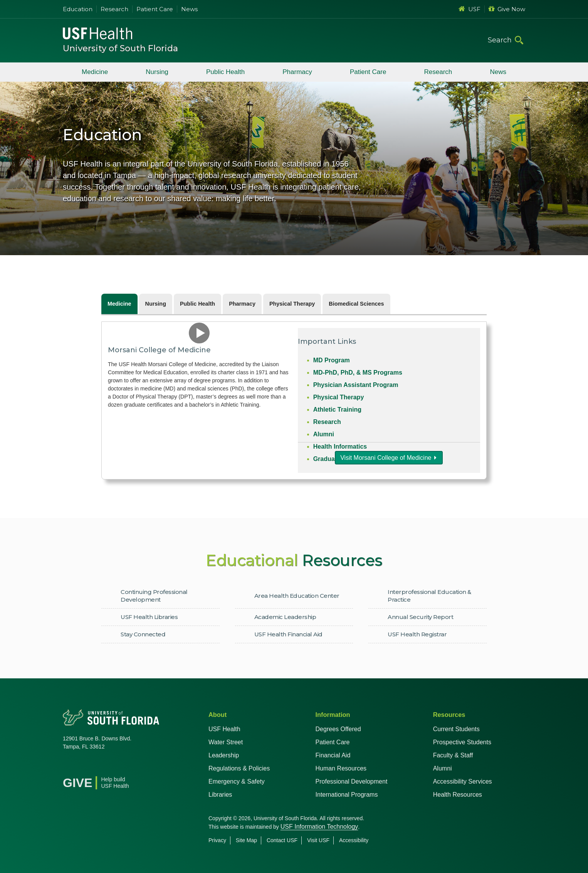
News (189, 9)
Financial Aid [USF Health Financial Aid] (333, 755)
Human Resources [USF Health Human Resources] (341, 768)
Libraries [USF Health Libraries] (220, 795)
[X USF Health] (86, 766)
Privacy (217, 840)
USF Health (224, 729)
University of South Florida (120, 48)
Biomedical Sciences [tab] (356, 304)
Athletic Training (337, 410)
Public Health (225, 72)
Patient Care (155, 9)
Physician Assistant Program (356, 385)
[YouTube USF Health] (103, 766)
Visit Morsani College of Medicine (386, 458)
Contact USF (282, 840)
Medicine (95, 72)
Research (114, 9)
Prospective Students (462, 742)
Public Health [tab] (197, 304)
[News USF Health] (137, 766)
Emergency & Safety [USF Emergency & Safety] (237, 781)
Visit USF (318, 840)
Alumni (324, 434)
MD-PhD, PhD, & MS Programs (358, 373)
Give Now (507, 9)
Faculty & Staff (453, 755)
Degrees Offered (338, 729)
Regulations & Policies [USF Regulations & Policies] (239, 768)
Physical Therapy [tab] (292, 304)
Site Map (246, 840)
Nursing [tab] (156, 304)
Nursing (157, 72)
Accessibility (354, 840)
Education (78, 9)
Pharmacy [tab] (242, 304)
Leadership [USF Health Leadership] (224, 755)
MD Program (332, 360)
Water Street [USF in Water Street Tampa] (226, 742)
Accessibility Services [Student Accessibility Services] (463, 781)
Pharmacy (297, 72)
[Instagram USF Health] (120, 766)
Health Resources (458, 795)
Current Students (456, 729)
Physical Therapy (339, 397)
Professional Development (352, 781)
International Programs (347, 795)
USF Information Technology (319, 827)
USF (470, 9)
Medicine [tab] (119, 304)
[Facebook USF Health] (69, 766)
